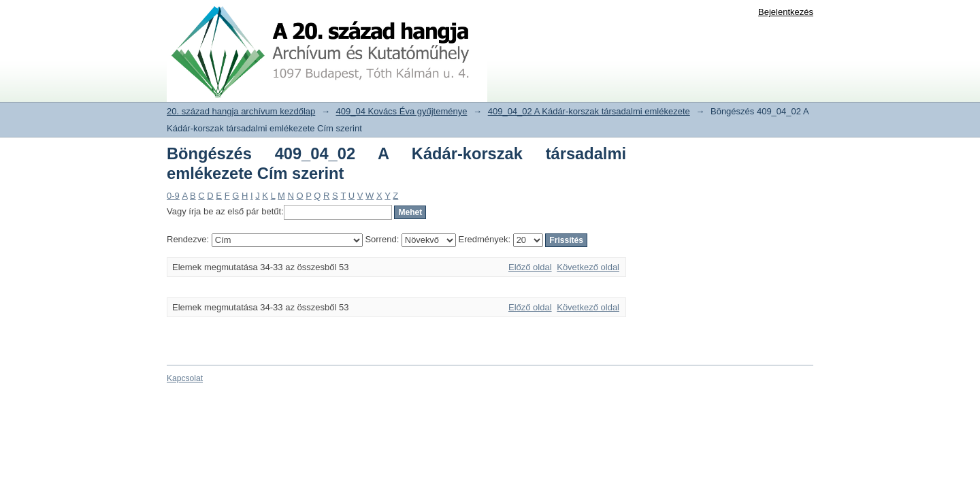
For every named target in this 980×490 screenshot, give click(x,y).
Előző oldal (530, 267)
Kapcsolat (185, 378)
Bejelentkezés (786, 12)
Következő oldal (588, 267)
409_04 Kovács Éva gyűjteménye (402, 111)
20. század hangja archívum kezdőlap (241, 111)
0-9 (173, 196)
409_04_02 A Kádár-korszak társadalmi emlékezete (589, 111)
